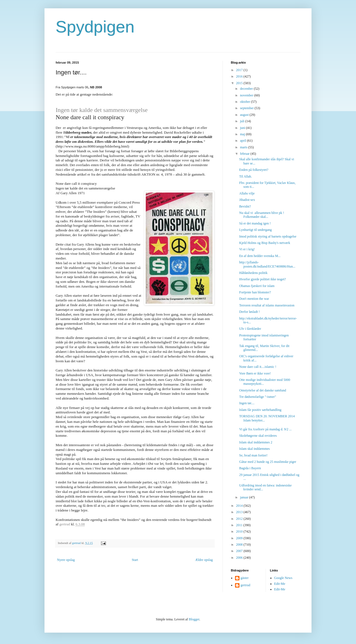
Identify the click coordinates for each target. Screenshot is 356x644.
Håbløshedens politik (253, 273)
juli (243, 121)
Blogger (194, 619)
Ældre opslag (204, 560)
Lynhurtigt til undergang (255, 230)
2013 (240, 512)
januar (245, 497)
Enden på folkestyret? (254, 170)
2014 (240, 506)
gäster (245, 578)
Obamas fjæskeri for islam (257, 286)
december (247, 89)
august (245, 115)
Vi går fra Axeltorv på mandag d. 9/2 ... (265, 429)
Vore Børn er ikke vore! (255, 373)
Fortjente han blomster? (255, 292)
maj (243, 134)
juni (243, 128)
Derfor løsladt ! (249, 312)
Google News (283, 578)
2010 (240, 531)
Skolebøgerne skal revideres (258, 436)
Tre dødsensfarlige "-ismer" (258, 397)
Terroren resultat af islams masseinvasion (267, 305)
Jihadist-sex (247, 200)
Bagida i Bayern (250, 468)
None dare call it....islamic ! (258, 367)
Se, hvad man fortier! (253, 455)
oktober (246, 102)
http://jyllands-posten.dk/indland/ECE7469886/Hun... (267, 264)
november (247, 95)
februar (245, 154)
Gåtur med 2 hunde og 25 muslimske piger (268, 462)
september (247, 108)
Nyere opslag (66, 560)
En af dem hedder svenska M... (260, 256)
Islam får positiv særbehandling (260, 410)
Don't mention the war (254, 299)
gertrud (245, 585)
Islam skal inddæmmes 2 (256, 442)
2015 (240, 83)
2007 (240, 551)
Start (135, 560)
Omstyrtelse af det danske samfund (263, 390)
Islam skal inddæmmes (254, 449)
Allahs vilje (247, 193)
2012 (240, 519)
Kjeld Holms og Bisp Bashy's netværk (265, 243)
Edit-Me (280, 584)
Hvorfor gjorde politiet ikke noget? (263, 279)
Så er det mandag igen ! (255, 223)
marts (244, 147)
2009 (240, 538)
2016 (240, 76)
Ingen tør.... (247, 403)
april (243, 141)
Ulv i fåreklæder (250, 329)
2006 (240, 558)
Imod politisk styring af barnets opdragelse (268, 236)
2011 (240, 525)
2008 (240, 545)
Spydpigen (95, 27)
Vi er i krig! (247, 249)
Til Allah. (246, 176)
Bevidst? (245, 206)
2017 (240, 70)
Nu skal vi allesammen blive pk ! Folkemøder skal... (262, 215)
